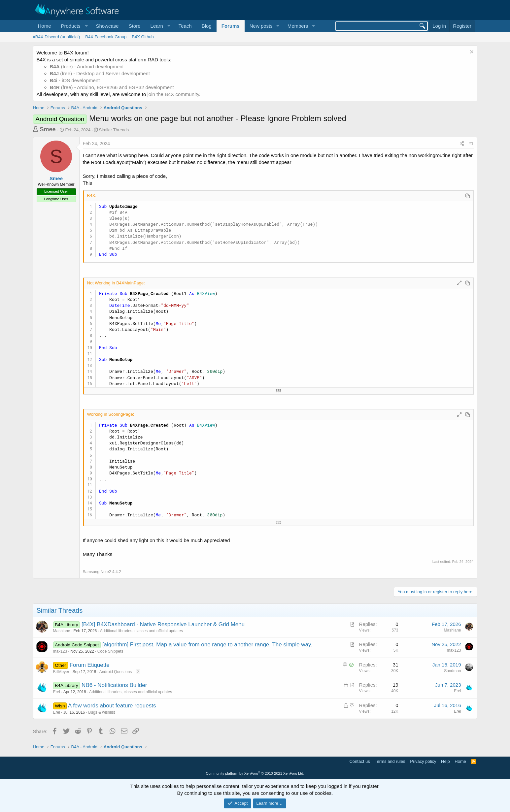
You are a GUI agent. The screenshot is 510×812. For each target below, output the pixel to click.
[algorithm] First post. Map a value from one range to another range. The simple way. (207, 645)
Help (445, 761)
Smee (48, 129)
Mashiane (62, 631)
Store (135, 26)
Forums (231, 26)
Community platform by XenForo (255, 773)
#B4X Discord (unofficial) (57, 37)
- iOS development (75, 80)
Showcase (107, 26)
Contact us (359, 761)
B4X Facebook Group (106, 37)
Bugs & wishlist (102, 712)
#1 (471, 144)
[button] (74, 26)
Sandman (452, 671)
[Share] (462, 144)
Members (298, 26)
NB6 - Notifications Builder (114, 685)
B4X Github (143, 37)
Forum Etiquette (90, 665)
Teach (185, 26)
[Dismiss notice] (471, 53)
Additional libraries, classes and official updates (141, 631)
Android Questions (116, 672)
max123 (60, 651)
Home (45, 26)
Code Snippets (110, 651)
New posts (261, 26)
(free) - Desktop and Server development (100, 73)
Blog (207, 26)
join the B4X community (173, 94)
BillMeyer (61, 672)
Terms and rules (390, 761)
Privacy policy (423, 761)
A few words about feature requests (112, 706)
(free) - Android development (87, 66)
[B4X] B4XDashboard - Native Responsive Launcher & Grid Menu (163, 624)
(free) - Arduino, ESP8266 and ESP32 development (112, 87)
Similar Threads (114, 130)
